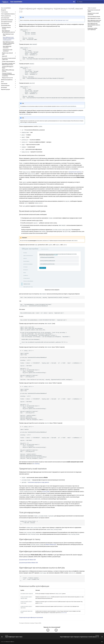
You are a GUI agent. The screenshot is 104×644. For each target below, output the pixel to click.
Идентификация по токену (94, 18)
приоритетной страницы (75, 172)
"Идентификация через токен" (62, 20)
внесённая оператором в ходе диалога (38, 482)
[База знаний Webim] (5, 2)
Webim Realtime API (51, 544)
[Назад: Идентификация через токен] (12, 636)
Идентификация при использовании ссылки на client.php (94, 25)
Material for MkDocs (10, 642)
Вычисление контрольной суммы (94, 11)
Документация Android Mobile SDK (28, 563)
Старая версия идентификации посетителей (31, 618)
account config (46, 492)
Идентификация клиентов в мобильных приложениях (94, 21)
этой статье (64, 613)
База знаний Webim (6, 8)
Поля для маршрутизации (94, 16)
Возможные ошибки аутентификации (92, 29)
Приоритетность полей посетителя (93, 14)
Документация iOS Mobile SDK (27, 560)
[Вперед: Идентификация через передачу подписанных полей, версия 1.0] (81, 636)
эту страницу (36, 464)
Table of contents (92, 8)
